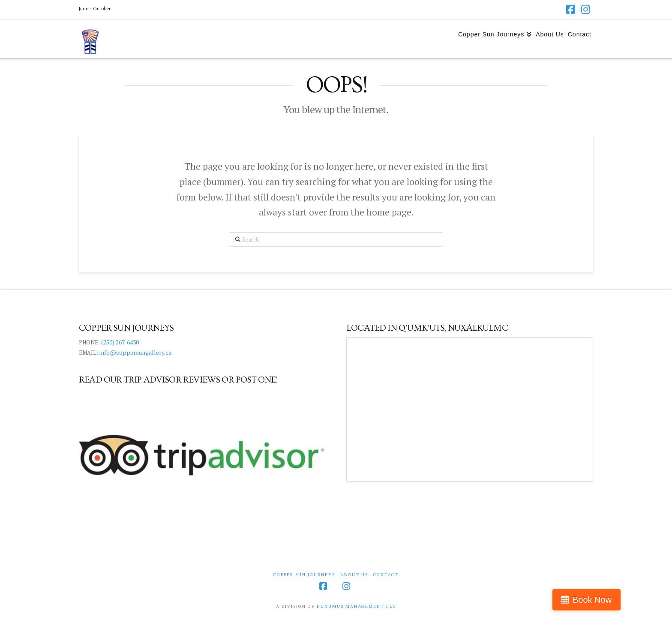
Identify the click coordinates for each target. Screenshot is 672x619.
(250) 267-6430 (120, 342)
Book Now (635, 600)
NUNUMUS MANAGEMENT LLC (357, 606)
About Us (354, 575)
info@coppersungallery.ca (135, 352)
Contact (386, 575)
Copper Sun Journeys (304, 575)
